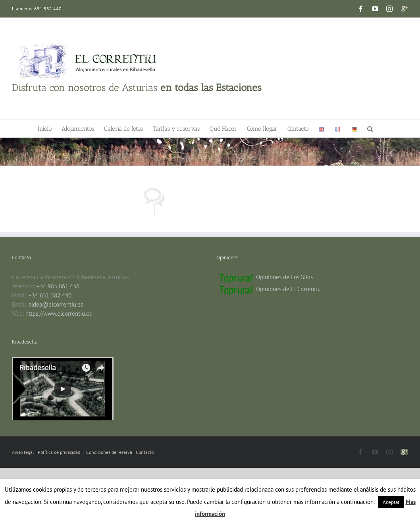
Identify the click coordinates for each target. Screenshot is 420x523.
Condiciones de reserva (109, 452)
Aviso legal (24, 452)
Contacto (145, 452)
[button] (370, 128)
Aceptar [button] (391, 502)
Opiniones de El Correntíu (288, 289)
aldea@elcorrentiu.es (56, 304)
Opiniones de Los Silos (284, 277)
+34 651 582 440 (50, 295)
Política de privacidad (60, 452)
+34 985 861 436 (58, 286)
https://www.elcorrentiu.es (59, 314)
